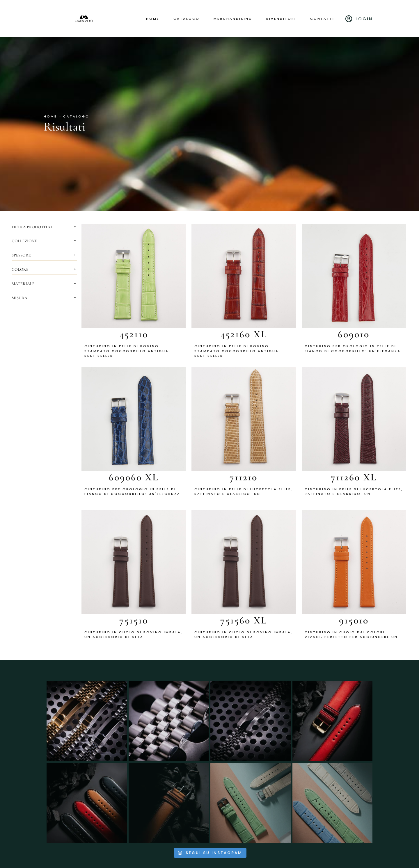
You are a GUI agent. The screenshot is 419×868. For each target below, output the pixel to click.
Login (364, 19)
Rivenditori (281, 19)
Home (153, 19)
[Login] (349, 19)
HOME (50, 116)
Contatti (322, 19)
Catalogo (187, 19)
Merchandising (233, 19)
